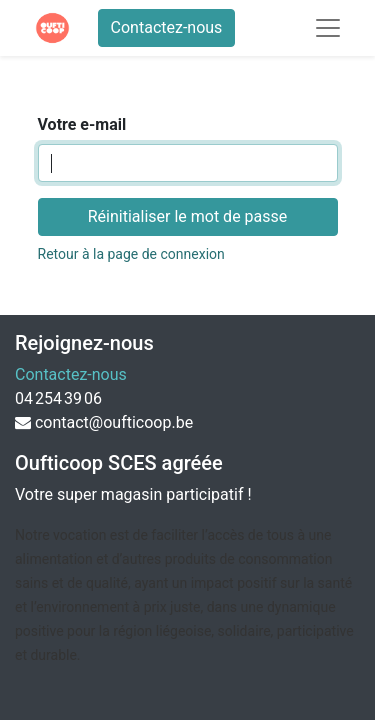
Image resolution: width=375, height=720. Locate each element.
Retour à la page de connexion (131, 254)
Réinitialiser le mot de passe (188, 216)
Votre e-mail (82, 124)
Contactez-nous (167, 27)
